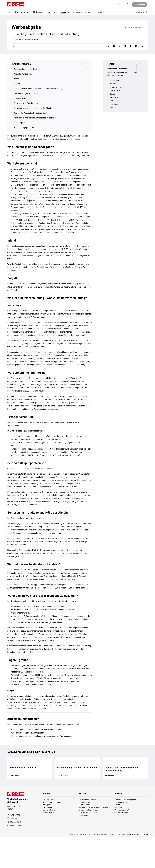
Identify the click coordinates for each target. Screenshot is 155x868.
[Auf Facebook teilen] (131, 59)
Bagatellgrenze (20, 135)
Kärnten (111, 96)
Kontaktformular (15, 856)
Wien (110, 120)
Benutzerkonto (120, 838)
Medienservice (48, 843)
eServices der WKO (122, 840)
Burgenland (113, 93)
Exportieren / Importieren (88, 843)
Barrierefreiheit (102, 865)
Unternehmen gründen (87, 830)
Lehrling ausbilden (86, 833)
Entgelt (17, 96)
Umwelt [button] (90, 12)
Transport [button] (78, 12)
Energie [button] (101, 12)
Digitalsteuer (38, 403)
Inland (16, 91)
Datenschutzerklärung (116, 865)
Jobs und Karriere (50, 840)
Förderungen (38, 12)
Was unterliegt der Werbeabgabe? (28, 82)
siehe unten (74, 468)
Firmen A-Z (119, 835)
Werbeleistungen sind (23, 87)
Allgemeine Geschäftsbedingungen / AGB (94, 838)
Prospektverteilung (22, 111)
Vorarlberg (112, 117)
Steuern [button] (65, 12)
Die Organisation (49, 830)
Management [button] (52, 12)
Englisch (83, 865)
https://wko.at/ (14, 852)
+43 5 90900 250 (15, 849)
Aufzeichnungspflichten (24, 140)
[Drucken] (142, 59)
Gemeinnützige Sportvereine (26, 116)
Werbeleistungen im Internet (26, 106)
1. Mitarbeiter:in (85, 835)
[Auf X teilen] (136, 59)
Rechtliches (47, 838)
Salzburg (112, 107)
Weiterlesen (15, 806)
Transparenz (48, 835)
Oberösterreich (114, 103)
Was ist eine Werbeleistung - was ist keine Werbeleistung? (38, 101)
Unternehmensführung (23, 12)
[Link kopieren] (109, 59)
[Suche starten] (127, 4)
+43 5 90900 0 (14, 846)
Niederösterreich (115, 100)
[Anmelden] (139, 5)
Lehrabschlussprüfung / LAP (125, 830)
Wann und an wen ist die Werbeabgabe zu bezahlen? (36, 130)
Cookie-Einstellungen (132, 865)
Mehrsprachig (74, 865)
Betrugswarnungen (122, 843)
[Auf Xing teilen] (125, 59)
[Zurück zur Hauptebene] (9, 12)
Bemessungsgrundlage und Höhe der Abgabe (33, 121)
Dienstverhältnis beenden (88, 840)
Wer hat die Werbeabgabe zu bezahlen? (30, 126)
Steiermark (113, 110)
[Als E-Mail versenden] (114, 59)
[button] (142, 12)
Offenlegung (92, 865)
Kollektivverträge (121, 833)
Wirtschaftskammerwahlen (53, 833)
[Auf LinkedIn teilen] (120, 59)
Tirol (110, 113)
